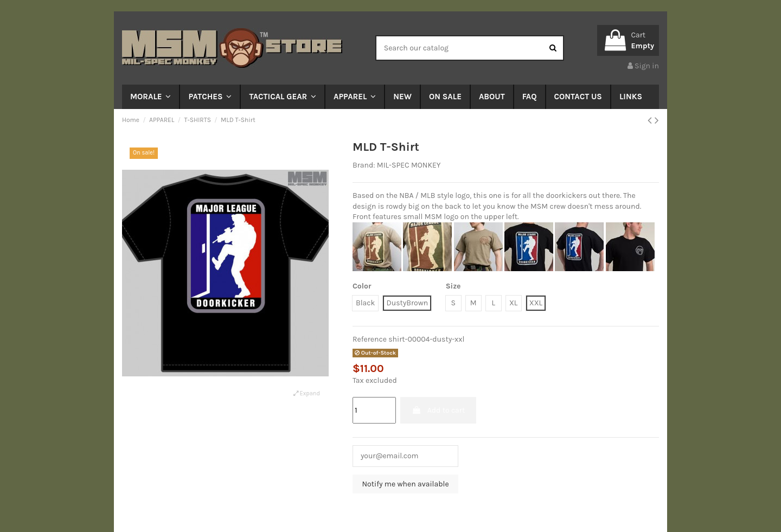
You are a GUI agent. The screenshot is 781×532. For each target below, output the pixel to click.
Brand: (364, 165)
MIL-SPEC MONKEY (409, 165)
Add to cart (438, 410)
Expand (307, 393)
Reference (370, 339)
